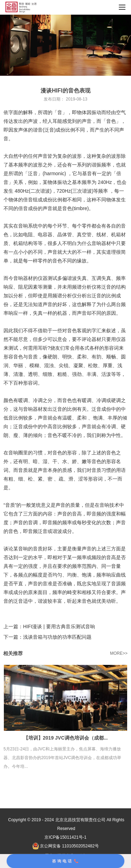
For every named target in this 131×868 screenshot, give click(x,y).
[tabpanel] (65, 45)
